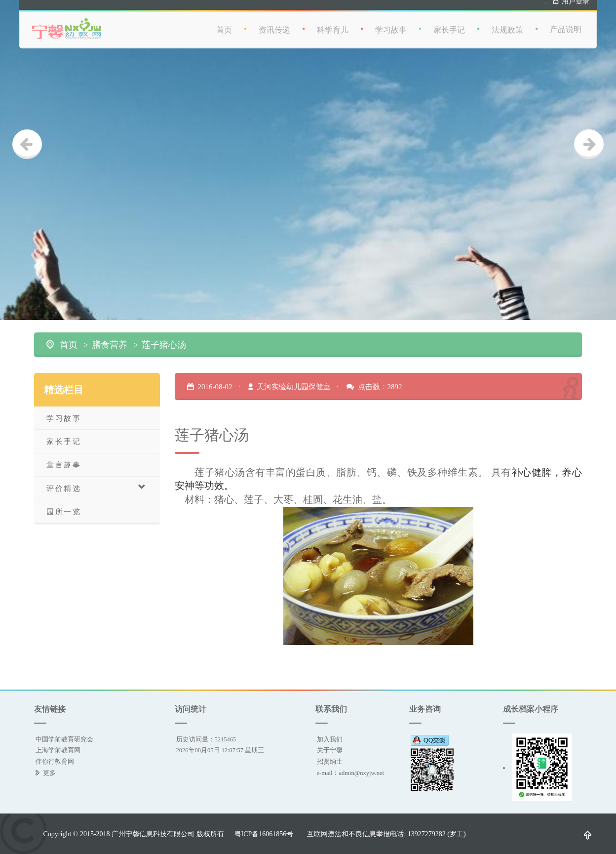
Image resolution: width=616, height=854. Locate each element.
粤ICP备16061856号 (264, 834)
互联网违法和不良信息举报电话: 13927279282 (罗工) (386, 834)
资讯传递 (274, 25)
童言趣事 (64, 465)
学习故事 (391, 25)
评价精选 (96, 488)
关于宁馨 (330, 750)
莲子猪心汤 (164, 345)
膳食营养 (110, 345)
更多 (49, 773)
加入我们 (330, 739)
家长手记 (449, 25)
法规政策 (507, 25)
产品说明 (566, 25)
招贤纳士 (330, 761)
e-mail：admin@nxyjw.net (351, 773)
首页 (224, 25)
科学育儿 (333, 25)
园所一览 (64, 511)
